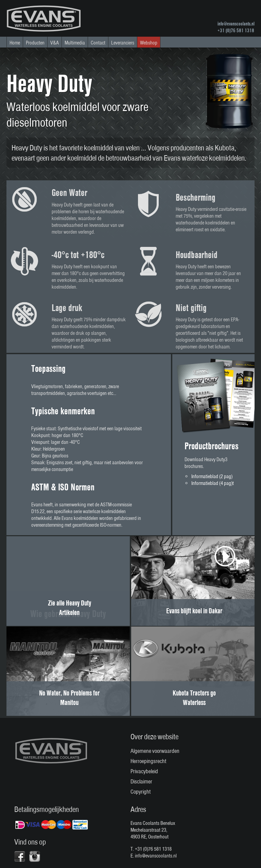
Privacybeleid (144, 771)
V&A (55, 43)
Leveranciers (123, 43)
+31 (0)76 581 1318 (236, 31)
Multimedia (75, 43)
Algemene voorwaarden (155, 751)
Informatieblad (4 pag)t (213, 483)
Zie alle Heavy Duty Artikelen (69, 608)
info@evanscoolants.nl (236, 24)
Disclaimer (141, 781)
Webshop (149, 43)
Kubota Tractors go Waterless (194, 698)
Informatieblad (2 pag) (212, 476)
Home (15, 43)
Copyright (141, 792)
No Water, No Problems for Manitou (69, 698)
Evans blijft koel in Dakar (194, 611)
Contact (98, 43)
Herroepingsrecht (148, 761)
